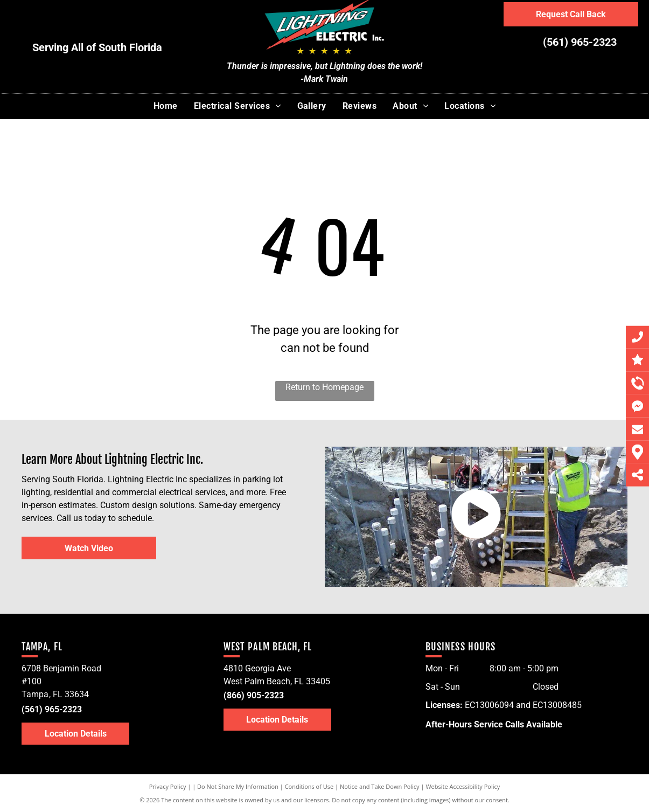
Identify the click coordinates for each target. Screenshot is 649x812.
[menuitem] (166, 106)
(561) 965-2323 (580, 42)
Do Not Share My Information (238, 786)
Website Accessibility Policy (463, 786)
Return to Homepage (324, 387)
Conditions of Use (309, 786)
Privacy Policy (168, 786)
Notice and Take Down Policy (380, 786)
